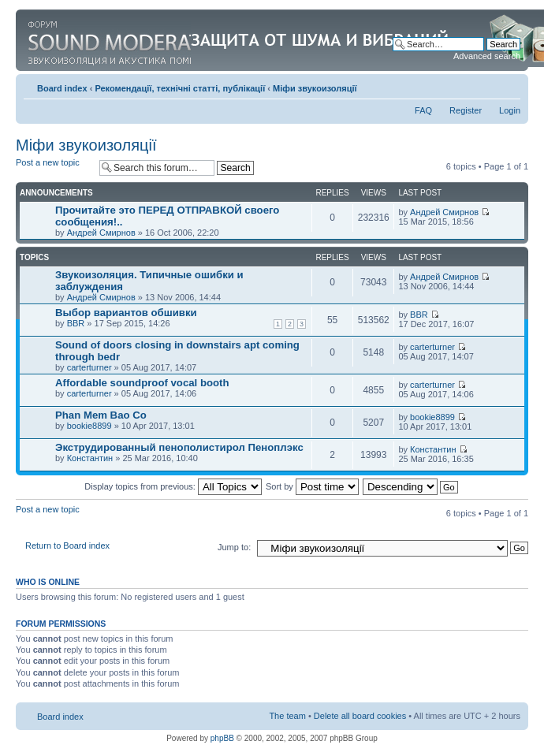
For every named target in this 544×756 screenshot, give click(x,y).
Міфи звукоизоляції (315, 88)
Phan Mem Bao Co (101, 415)
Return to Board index (67, 546)
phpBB (222, 738)
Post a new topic (54, 168)
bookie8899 (89, 426)
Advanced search (487, 56)
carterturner (89, 367)
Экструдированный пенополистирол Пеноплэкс (179, 447)
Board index (62, 88)
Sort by (312, 486)
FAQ (423, 110)
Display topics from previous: (173, 486)
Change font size (509, 85)
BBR (76, 323)
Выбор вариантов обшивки (126, 313)
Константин (90, 458)
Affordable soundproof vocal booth (142, 383)
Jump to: (234, 547)
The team (287, 716)
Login (510, 110)
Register (466, 110)
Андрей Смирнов (101, 233)
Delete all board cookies (360, 716)
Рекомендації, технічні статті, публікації (180, 88)
